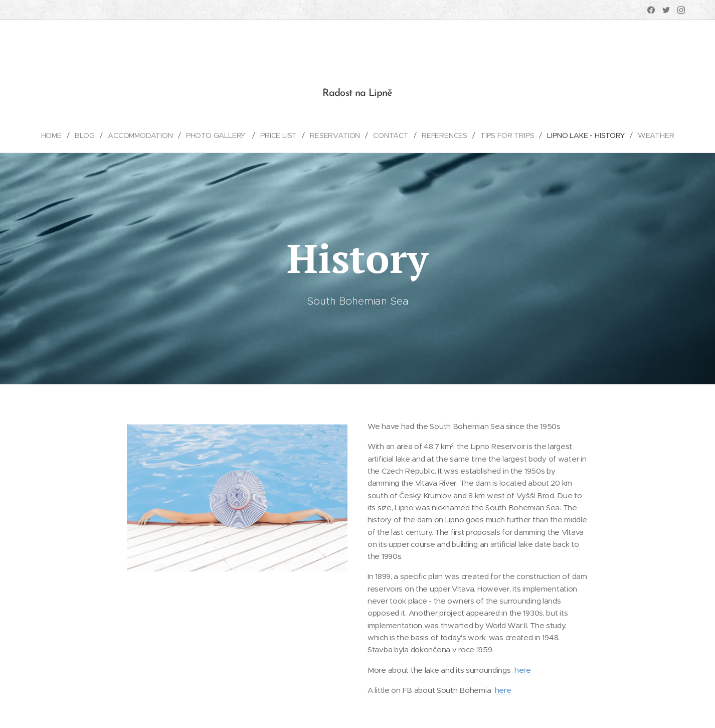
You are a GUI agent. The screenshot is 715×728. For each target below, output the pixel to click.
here (523, 670)
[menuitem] (54, 135)
